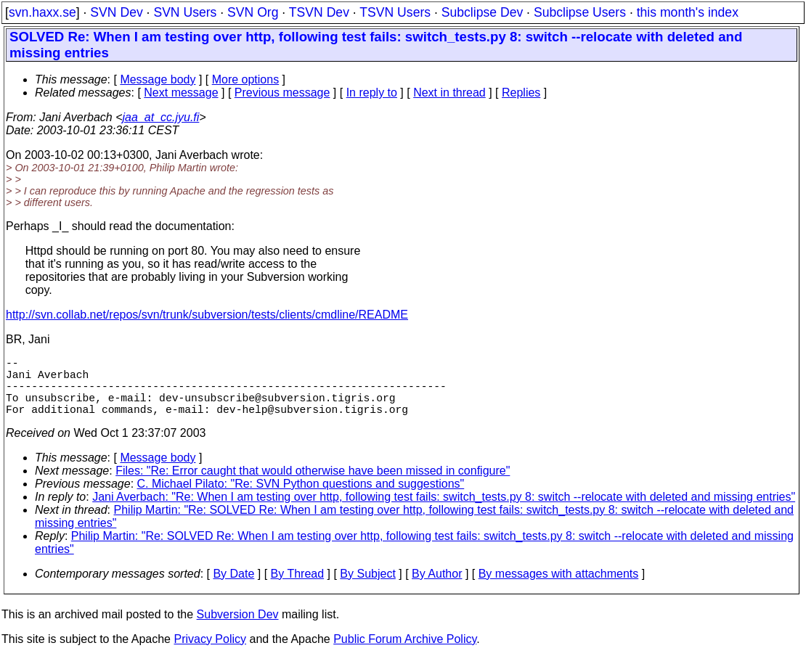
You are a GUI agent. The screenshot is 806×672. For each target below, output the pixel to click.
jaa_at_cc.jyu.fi (161, 117)
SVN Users (185, 12)
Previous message (282, 93)
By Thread (298, 588)
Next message (181, 93)
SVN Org (253, 12)
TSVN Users (395, 12)
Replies (521, 93)
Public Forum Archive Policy (405, 653)
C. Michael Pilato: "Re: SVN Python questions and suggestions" (301, 498)
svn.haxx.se (42, 12)
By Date (233, 588)
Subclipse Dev (482, 12)
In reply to (372, 93)
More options (246, 79)
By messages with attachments (559, 588)
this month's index (688, 12)
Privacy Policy (210, 653)
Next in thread (449, 93)
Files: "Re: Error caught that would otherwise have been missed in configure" (313, 485)
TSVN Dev (319, 12)
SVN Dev (116, 12)
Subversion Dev (238, 629)
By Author (437, 588)
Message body (158, 79)
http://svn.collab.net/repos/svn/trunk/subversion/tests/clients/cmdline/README (207, 315)
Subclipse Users (580, 12)
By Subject (367, 588)
